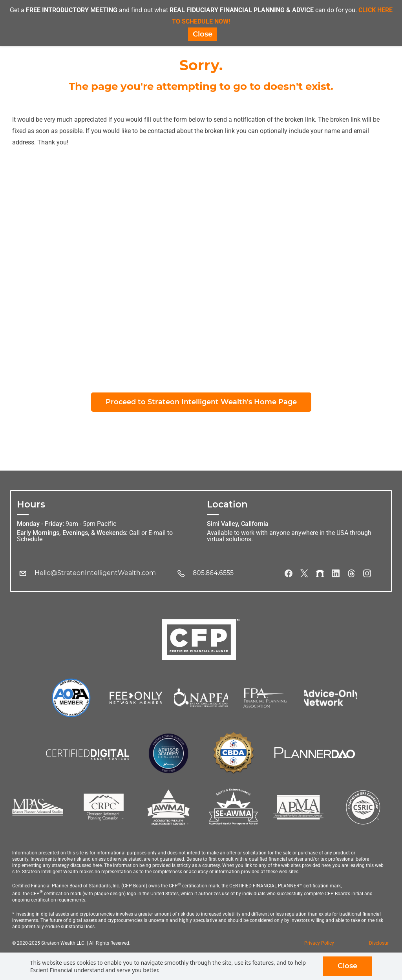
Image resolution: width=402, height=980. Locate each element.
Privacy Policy (319, 944)
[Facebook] (289, 574)
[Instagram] (367, 574)
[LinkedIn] (336, 574)
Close (347, 966)
